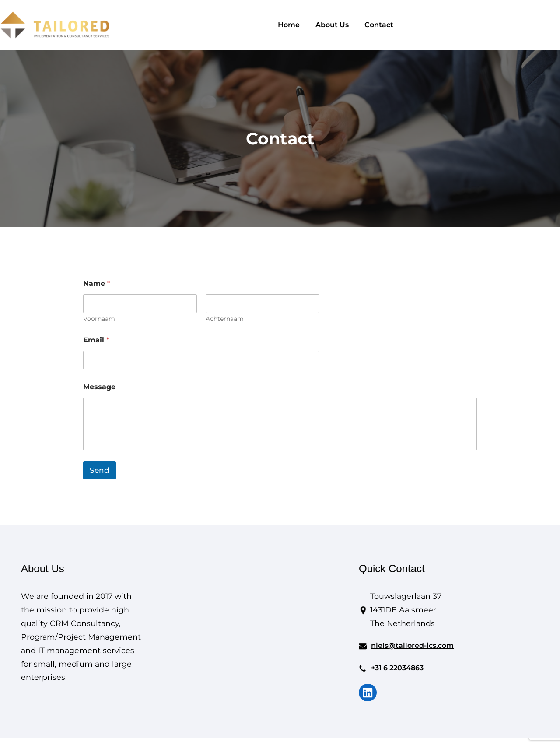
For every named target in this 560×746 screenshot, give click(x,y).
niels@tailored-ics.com (412, 646)
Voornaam (99, 319)
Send (100, 470)
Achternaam (225, 319)
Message (99, 387)
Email (96, 340)
